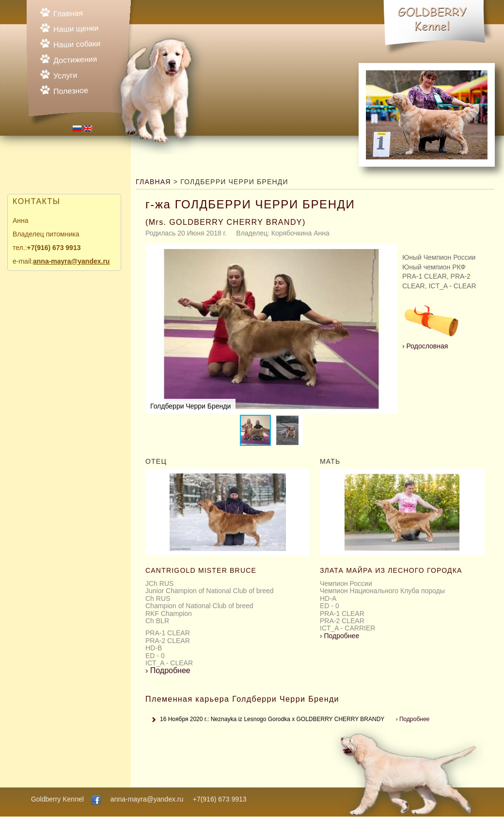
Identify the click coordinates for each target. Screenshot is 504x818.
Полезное (71, 91)
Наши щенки (76, 29)
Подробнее (168, 670)
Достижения (75, 60)
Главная (68, 13)
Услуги (65, 76)
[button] (389, 329)
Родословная (431, 343)
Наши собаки (77, 44)
